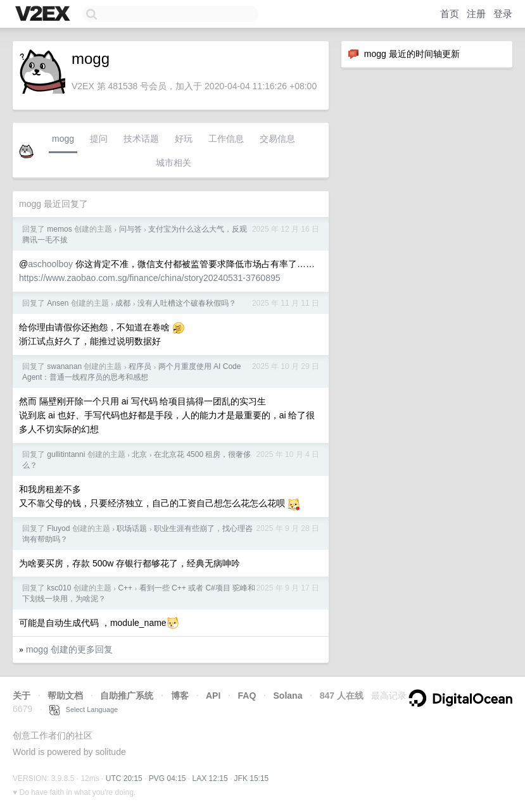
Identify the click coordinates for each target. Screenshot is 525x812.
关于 (22, 696)
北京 (139, 454)
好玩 (184, 139)
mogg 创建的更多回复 (69, 649)
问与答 (130, 229)
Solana (288, 696)
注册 (476, 14)
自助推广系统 (127, 696)
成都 (123, 303)
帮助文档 (65, 696)
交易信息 (277, 139)
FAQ (247, 696)
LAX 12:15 (210, 778)
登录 (503, 14)
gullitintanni (66, 454)
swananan (64, 366)
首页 (450, 14)
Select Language (84, 709)
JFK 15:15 (252, 778)
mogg (63, 139)
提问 (99, 139)
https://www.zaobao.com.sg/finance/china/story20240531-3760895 (150, 278)
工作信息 (226, 139)
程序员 (140, 366)
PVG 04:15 (168, 778)
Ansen (58, 303)
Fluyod (58, 528)
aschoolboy (50, 264)
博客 (180, 696)
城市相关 (174, 163)
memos (59, 229)
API (213, 696)
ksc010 (59, 588)
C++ (125, 588)
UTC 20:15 (124, 778)
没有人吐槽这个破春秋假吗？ (187, 303)
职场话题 (132, 528)
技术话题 (141, 139)
